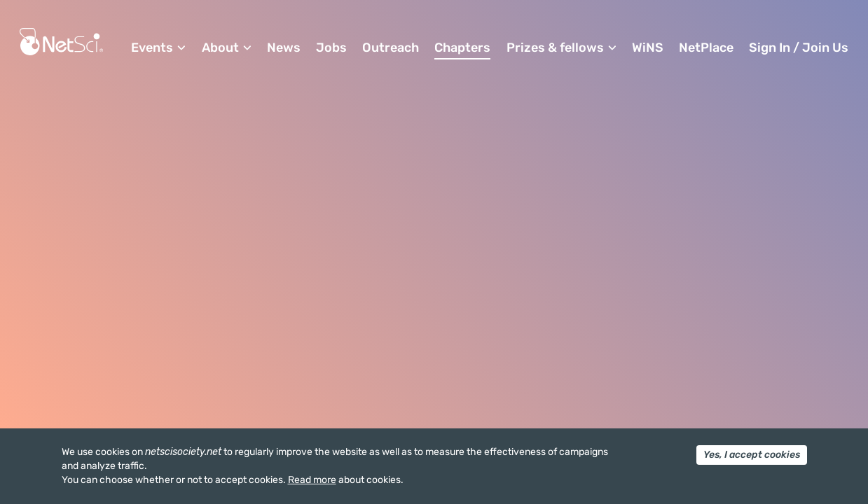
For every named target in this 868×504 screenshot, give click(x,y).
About (220, 48)
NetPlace (706, 48)
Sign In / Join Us (799, 48)
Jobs (331, 48)
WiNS (648, 48)
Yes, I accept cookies (752, 455)
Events (152, 48)
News (284, 48)
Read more (312, 480)
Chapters (462, 48)
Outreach (391, 48)
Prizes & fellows (555, 48)
